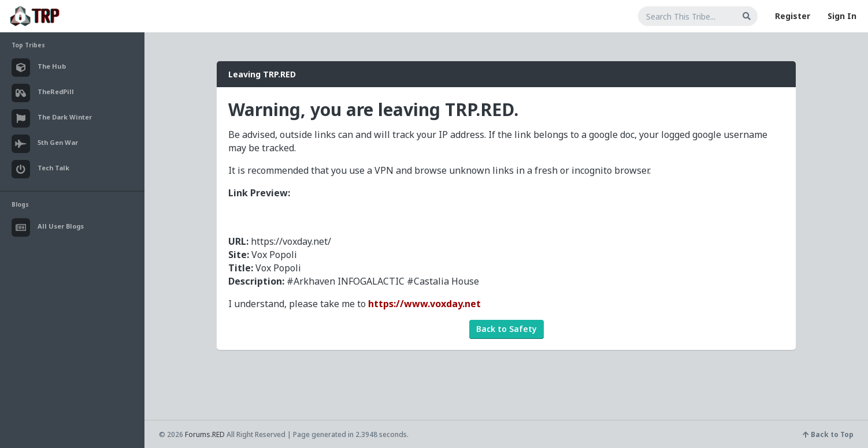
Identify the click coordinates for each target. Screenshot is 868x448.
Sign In (842, 16)
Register (793, 16)
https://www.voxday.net (424, 304)
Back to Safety (507, 329)
